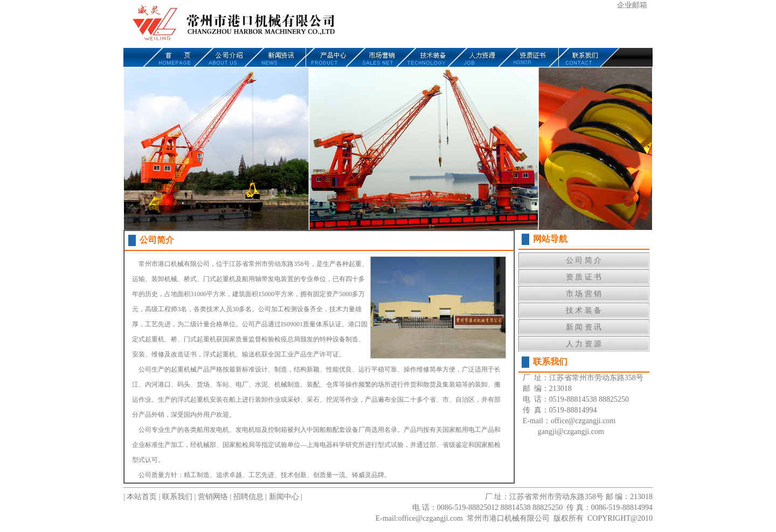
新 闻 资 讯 (584, 327)
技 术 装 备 (584, 310)
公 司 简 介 (584, 260)
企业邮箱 (632, 5)
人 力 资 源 (584, 344)
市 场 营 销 (584, 294)
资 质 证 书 (584, 277)
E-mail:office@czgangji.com (419, 518)
